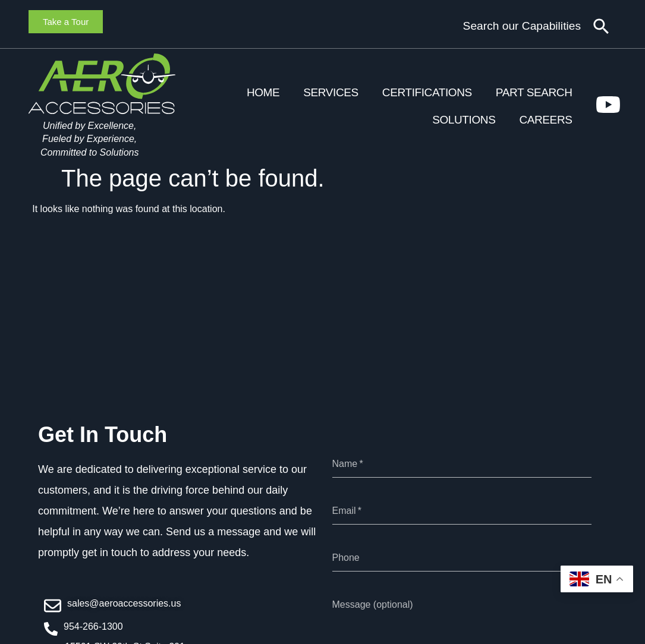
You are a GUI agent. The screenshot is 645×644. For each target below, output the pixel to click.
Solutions (464, 120)
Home (263, 92)
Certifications (427, 92)
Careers (545, 120)
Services (331, 92)
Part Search (534, 92)
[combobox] (495, 26)
